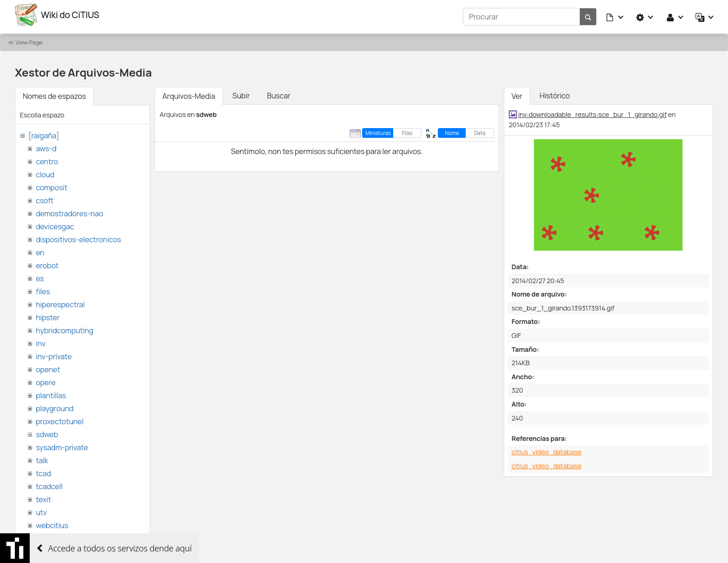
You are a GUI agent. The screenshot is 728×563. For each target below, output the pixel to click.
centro (47, 158)
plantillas (51, 392)
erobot (47, 262)
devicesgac (55, 223)
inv (41, 340)
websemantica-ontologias (80, 535)
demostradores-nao (69, 210)
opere (45, 379)
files (43, 288)
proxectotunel (60, 418)
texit (43, 496)
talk (42, 457)
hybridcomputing (65, 327)
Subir (241, 92)
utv (41, 509)
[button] (615, 15)
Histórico (555, 92)
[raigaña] (44, 132)
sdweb (47, 431)
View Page (29, 39)
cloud (45, 171)
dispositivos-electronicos (78, 236)
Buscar (279, 92)
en (40, 249)
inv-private (54, 353)
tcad (43, 470)
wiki (42, 548)
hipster (48, 314)
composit (52, 184)
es (40, 275)
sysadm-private (62, 444)
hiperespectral (60, 301)
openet (48, 366)
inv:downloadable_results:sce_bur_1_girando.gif (592, 111)
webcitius (52, 522)
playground (55, 405)
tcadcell (49, 483)
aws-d (46, 145)
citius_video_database (547, 448)
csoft (45, 197)
